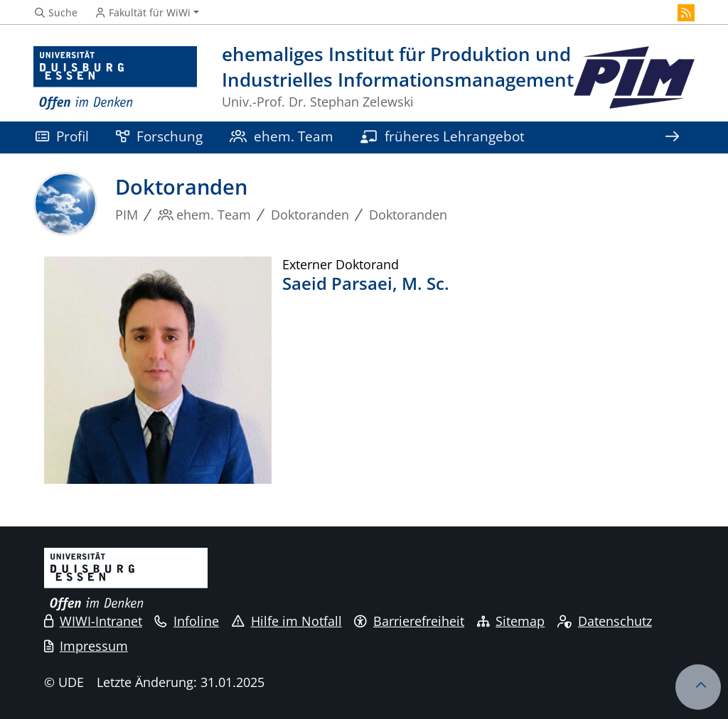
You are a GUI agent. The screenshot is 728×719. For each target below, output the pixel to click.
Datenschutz (605, 621)
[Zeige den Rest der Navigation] (672, 137)
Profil (62, 136)
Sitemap (511, 621)
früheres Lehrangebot (443, 136)
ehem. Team (282, 136)
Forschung (159, 136)
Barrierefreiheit (409, 621)
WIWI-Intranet (93, 621)
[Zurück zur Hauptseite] (634, 79)
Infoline (187, 621)
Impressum (86, 646)
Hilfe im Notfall (287, 621)
